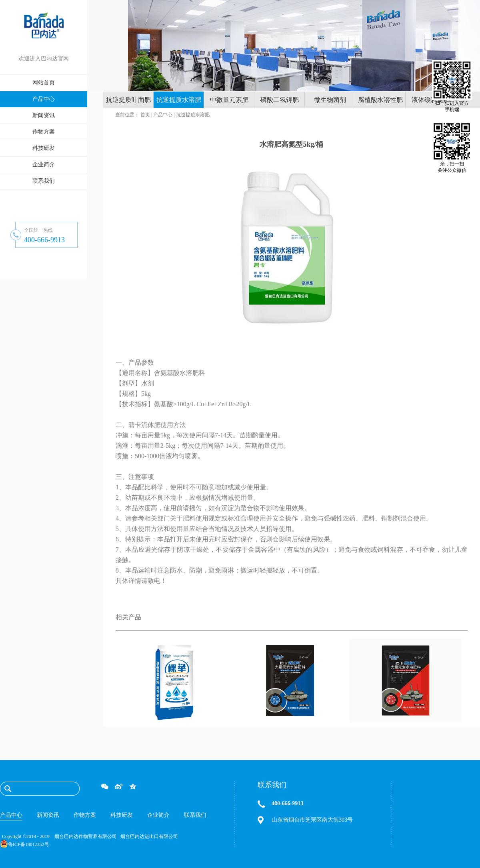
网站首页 (44, 83)
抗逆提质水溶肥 (193, 115)
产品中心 (163, 115)
